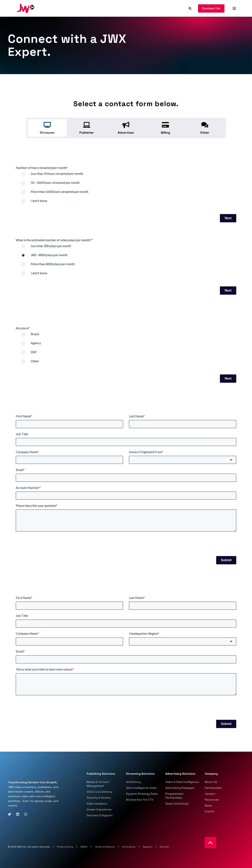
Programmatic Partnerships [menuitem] (174, 796)
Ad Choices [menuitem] (129, 847)
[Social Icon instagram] (25, 814)
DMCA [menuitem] (84, 847)
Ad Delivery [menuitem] (133, 782)
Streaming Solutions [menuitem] (140, 774)
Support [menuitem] (148, 847)
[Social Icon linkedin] (18, 814)
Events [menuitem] (209, 811)
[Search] (190, 8)
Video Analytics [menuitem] (97, 804)
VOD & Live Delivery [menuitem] (99, 792)
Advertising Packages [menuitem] (180, 788)
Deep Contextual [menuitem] (177, 804)
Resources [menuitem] (212, 800)
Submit (226, 560)
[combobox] (183, 460)
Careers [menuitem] (210, 794)
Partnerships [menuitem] (213, 788)
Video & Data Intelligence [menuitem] (182, 782)
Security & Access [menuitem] (99, 798)
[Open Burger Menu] (234, 8)
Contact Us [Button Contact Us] (211, 8)
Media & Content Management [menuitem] (98, 784)
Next (228, 218)
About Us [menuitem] (211, 782)
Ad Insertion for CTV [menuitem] (140, 800)
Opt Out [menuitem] (164, 847)
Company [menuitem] (211, 774)
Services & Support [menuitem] (100, 815)
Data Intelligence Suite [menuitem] (141, 788)
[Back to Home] (26, 8)
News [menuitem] (208, 805)
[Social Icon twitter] (11, 814)
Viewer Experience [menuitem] (99, 809)
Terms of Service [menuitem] (105, 847)
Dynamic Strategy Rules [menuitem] (142, 794)
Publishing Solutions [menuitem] (101, 774)
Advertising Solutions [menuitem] (180, 774)
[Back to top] (210, 843)
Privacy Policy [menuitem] (65, 847)
